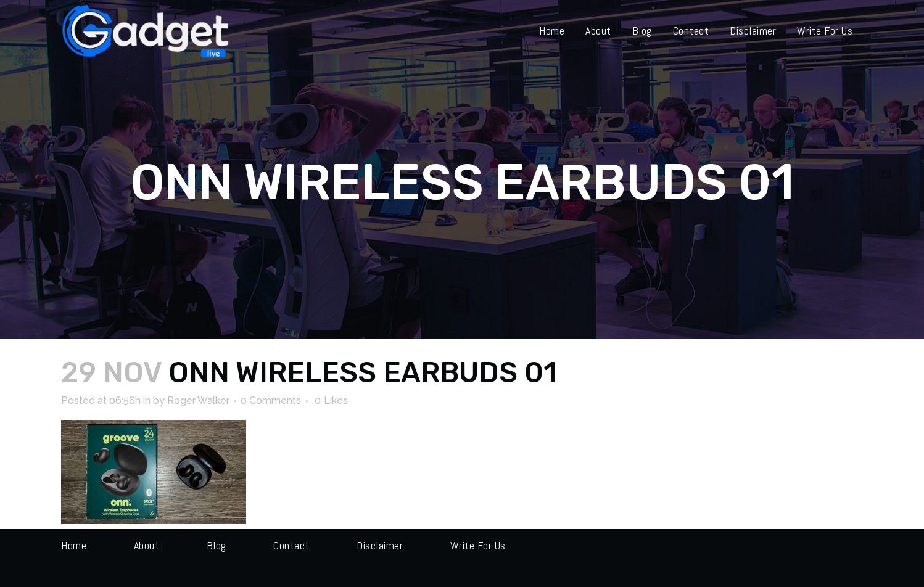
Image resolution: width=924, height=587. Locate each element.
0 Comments (271, 400)
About (147, 545)
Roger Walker (198, 400)
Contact (291, 545)
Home (74, 545)
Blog (217, 545)
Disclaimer (380, 545)
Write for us (478, 545)
